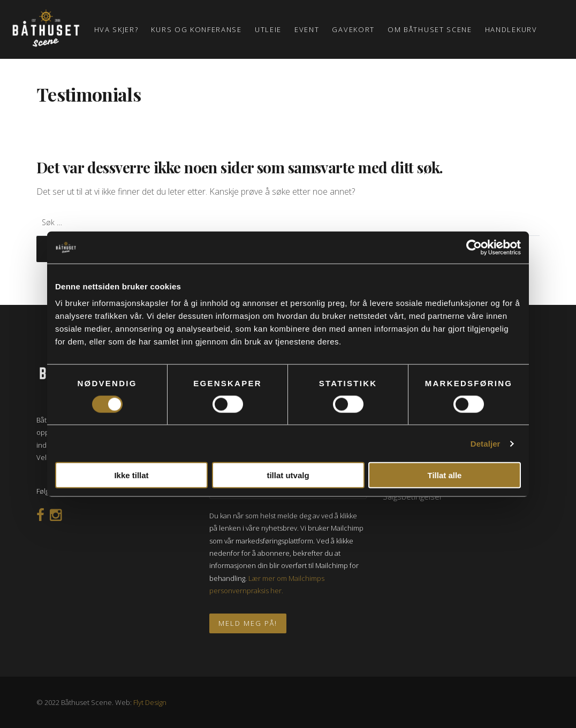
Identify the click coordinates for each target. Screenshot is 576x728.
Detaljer (486, 443)
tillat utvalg (288, 475)
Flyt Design (150, 702)
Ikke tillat (131, 475)
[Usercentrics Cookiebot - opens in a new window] (474, 247)
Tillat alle (445, 475)
